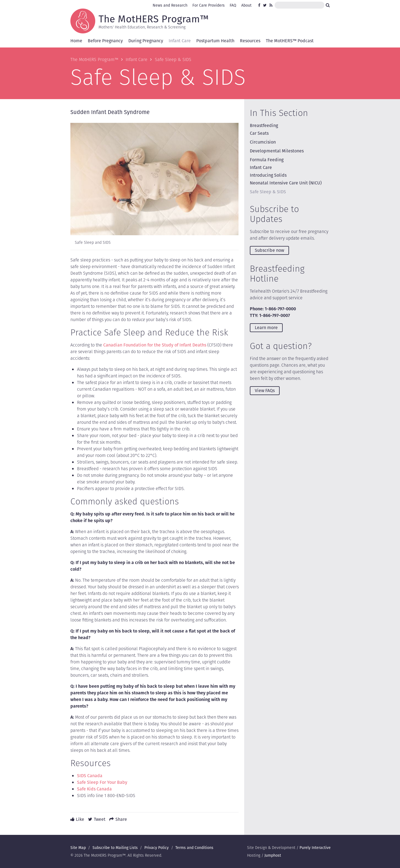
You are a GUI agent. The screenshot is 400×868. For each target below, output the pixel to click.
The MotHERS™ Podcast (290, 41)
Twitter (265, 5)
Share (121, 819)
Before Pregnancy (105, 41)
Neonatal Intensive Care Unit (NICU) (286, 183)
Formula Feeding (267, 160)
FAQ (233, 5)
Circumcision (263, 142)
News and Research (170, 5)
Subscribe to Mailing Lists (115, 848)
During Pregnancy (146, 41)
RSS (271, 5)
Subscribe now (269, 250)
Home (76, 41)
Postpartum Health (215, 41)
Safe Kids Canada (94, 789)
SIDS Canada (90, 776)
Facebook (260, 5)
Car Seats (259, 133)
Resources (250, 41)
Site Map (78, 848)
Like (80, 819)
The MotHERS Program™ (154, 18)
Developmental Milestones (277, 151)
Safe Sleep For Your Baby (102, 782)
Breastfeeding (264, 125)
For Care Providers (209, 5)
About (246, 5)
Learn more (266, 328)
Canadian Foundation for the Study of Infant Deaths (155, 345)
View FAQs (265, 391)
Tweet (100, 819)
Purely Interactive (315, 848)
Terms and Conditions (194, 848)
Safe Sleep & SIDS (268, 192)
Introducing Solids (268, 175)
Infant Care (180, 41)
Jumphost (273, 855)
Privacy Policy (157, 848)
